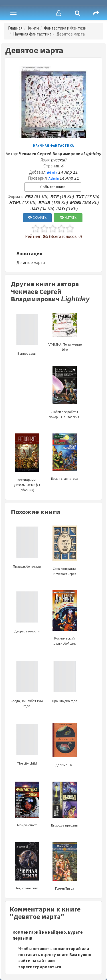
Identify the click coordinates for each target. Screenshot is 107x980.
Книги (33, 28)
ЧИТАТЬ (68, 218)
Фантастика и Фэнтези (65, 28)
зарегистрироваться (40, 967)
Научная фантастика (32, 34)
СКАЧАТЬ (37, 218)
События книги (53, 187)
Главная (15, 28)
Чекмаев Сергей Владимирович (60, 154)
